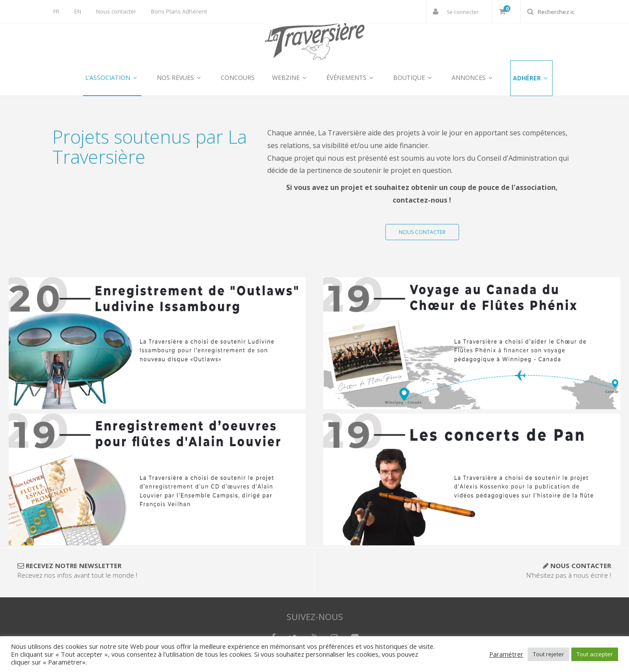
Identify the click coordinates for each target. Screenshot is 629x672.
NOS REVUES (180, 78)
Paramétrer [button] (506, 654)
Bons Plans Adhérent (179, 11)
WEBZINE (290, 78)
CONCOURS (238, 78)
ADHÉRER (531, 78)
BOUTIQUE (414, 78)
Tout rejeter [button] (548, 654)
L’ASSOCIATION (112, 78)
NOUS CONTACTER (422, 232)
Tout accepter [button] (595, 654)
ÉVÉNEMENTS (351, 78)
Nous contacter (116, 11)
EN (78, 11)
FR (56, 11)
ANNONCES (473, 78)
